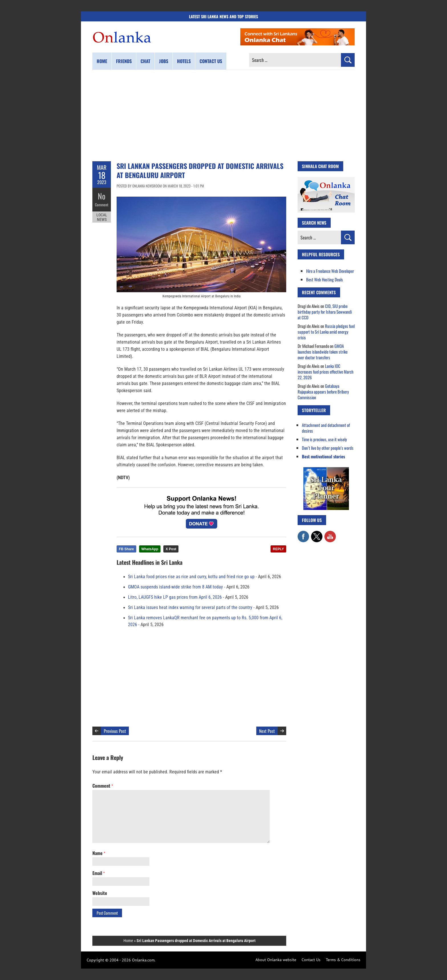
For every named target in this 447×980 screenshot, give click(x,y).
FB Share (126, 549)
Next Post (267, 731)
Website (100, 893)
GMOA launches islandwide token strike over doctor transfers (323, 352)
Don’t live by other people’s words (328, 448)
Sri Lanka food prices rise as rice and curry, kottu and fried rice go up (191, 577)
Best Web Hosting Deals (325, 279)
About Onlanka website (276, 960)
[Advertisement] (223, 116)
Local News (102, 216)
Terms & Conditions (343, 960)
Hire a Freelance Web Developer (330, 271)
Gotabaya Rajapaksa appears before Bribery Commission (323, 392)
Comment (102, 204)
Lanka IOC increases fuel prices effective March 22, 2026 (326, 372)
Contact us (211, 61)
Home (102, 61)
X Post (171, 549)
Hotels (184, 61)
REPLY (278, 549)
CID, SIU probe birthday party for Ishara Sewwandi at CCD (325, 312)
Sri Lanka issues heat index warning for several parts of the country (190, 608)
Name (99, 853)
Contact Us (311, 960)
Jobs (164, 61)
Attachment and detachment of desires (326, 428)
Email (98, 873)
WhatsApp (150, 549)
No (102, 196)
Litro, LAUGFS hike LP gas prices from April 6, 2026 (175, 597)
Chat (145, 61)
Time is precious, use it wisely (324, 439)
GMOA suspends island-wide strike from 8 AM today (175, 587)
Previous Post (115, 731)
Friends (124, 61)
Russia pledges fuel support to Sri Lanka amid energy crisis (326, 332)
